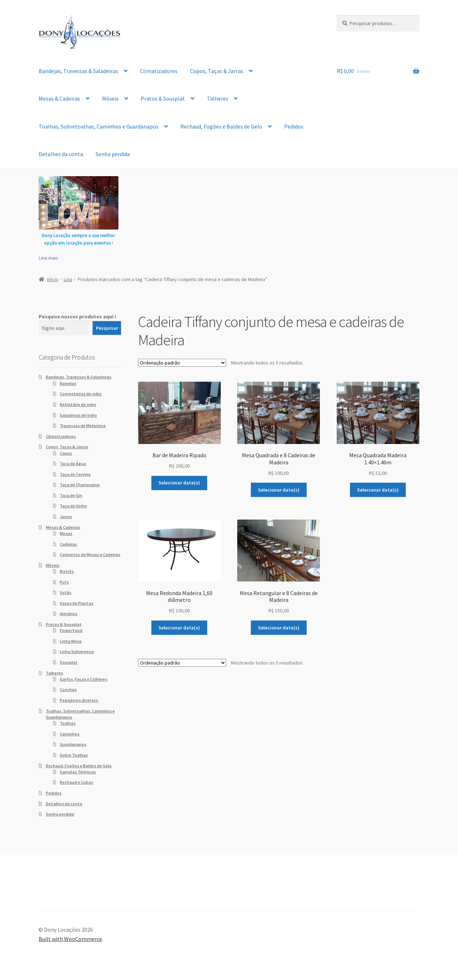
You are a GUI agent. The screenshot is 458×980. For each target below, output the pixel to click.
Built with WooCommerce (70, 939)
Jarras (66, 516)
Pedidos (294, 126)
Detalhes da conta (61, 154)
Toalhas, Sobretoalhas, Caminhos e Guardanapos (99, 126)
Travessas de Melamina (83, 426)
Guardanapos (73, 744)
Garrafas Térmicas (78, 772)
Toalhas (68, 723)
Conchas (68, 689)
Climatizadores (159, 71)
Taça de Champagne (80, 485)
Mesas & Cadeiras (59, 98)
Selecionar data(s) (179, 483)
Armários (69, 614)
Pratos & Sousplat (163, 98)
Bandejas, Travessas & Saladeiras (78, 71)
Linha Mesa (71, 641)
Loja (68, 279)
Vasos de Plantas (77, 603)
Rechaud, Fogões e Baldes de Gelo (221, 126)
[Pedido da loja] (182, 363)
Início (53, 279)
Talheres (218, 98)
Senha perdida (113, 154)
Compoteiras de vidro (81, 394)
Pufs (64, 582)
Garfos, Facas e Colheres (84, 679)
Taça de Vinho (73, 506)
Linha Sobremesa (77, 651)
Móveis (110, 98)
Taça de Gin (71, 495)
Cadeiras (68, 544)
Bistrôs (67, 571)
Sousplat (69, 662)
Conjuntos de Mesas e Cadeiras (90, 554)
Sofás (65, 592)
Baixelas (68, 383)
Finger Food (71, 630)
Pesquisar (107, 328)
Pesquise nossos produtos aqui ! (77, 317)
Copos (66, 453)
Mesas (66, 533)
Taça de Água (73, 464)
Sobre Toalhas (74, 755)
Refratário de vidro (78, 404)
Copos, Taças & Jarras (217, 71)
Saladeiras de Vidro (78, 415)
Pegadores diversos (79, 700)
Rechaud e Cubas (76, 782)
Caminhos (70, 734)
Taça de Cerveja (75, 474)
